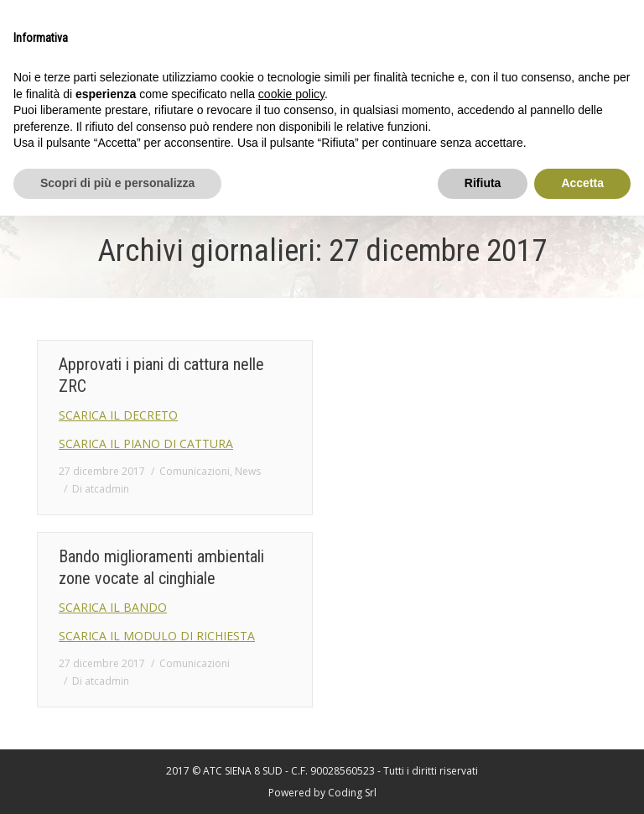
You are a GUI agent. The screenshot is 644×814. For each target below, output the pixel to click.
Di (101, 489)
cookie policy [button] (291, 94)
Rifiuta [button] (483, 183)
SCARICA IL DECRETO (118, 415)
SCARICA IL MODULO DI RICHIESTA (157, 636)
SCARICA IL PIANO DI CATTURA (146, 444)
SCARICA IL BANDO (405, 415)
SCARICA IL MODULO (410, 444)
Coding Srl (352, 793)
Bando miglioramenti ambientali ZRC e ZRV (454, 375)
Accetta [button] (582, 183)
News (248, 471)
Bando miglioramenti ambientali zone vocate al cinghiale (161, 567)
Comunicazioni (195, 471)
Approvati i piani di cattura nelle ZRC (161, 375)
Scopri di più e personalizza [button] (117, 183)
